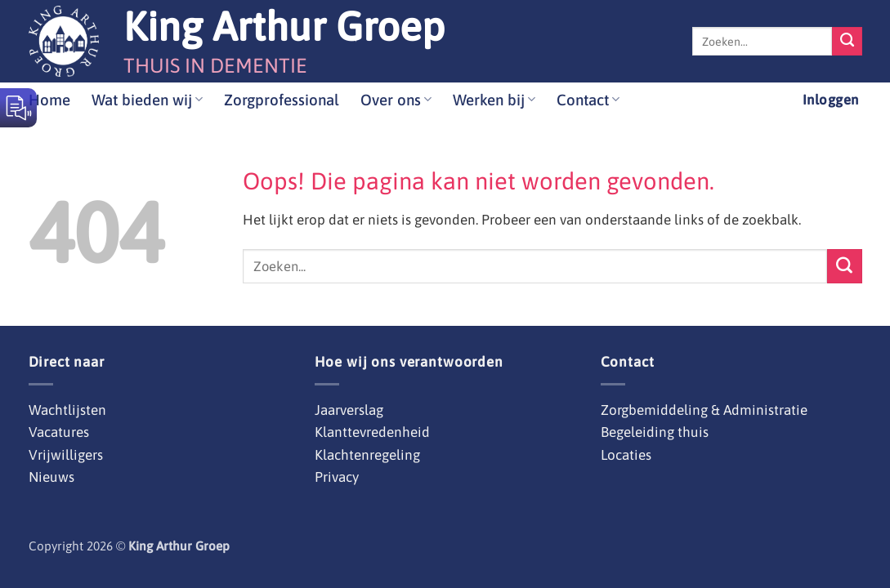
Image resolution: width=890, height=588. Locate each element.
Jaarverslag (349, 410)
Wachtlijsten (67, 410)
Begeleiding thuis (655, 432)
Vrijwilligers (66, 455)
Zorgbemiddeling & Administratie (704, 410)
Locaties (626, 455)
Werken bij (494, 100)
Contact (588, 100)
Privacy (337, 477)
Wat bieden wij (147, 100)
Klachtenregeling (367, 455)
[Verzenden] (847, 42)
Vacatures (59, 432)
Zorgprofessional (282, 100)
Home (49, 100)
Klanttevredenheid (372, 432)
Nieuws (51, 477)
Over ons (396, 100)
